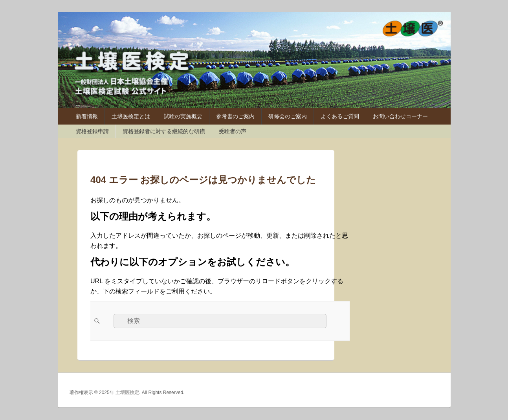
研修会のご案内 (288, 116)
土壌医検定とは (131, 116)
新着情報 (87, 116)
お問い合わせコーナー (400, 116)
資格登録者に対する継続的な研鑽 (164, 131)
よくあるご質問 (340, 116)
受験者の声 (233, 131)
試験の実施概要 (183, 116)
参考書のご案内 (235, 116)
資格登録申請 (92, 131)
